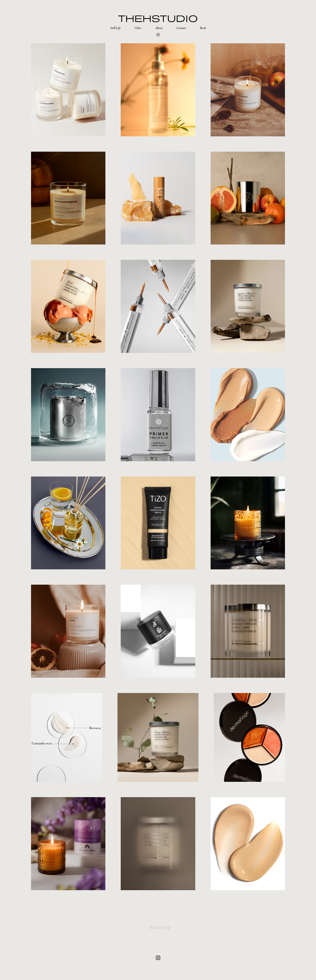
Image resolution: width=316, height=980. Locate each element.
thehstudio (158, 18)
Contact (181, 28)
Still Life (115, 28)
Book (203, 28)
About (159, 28)
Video (138, 28)
